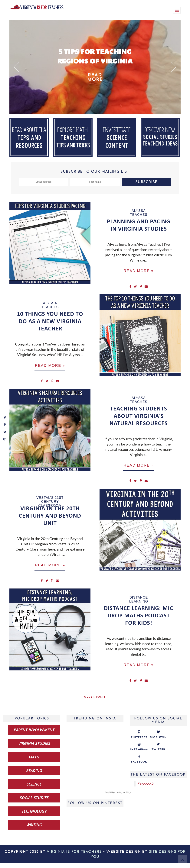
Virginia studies (34, 749)
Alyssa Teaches (139, 213)
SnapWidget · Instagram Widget (118, 797)
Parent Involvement (34, 735)
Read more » (139, 271)
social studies (34, 803)
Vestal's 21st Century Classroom (50, 505)
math (34, 762)
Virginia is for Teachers (74, 857)
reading (34, 776)
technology (34, 816)
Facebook (145, 789)
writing (34, 830)
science (34, 789)
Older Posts (95, 702)
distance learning (139, 604)
